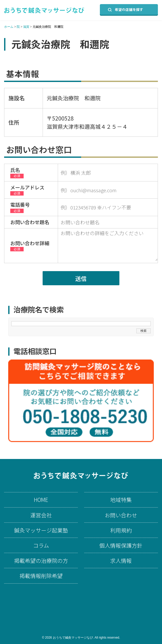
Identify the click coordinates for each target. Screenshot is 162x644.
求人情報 (121, 561)
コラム (41, 545)
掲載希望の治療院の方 (41, 561)
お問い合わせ (121, 515)
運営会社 (41, 515)
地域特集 (121, 500)
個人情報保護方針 (121, 545)
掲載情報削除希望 (41, 576)
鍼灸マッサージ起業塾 (41, 530)
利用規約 (121, 530)
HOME (41, 500)
